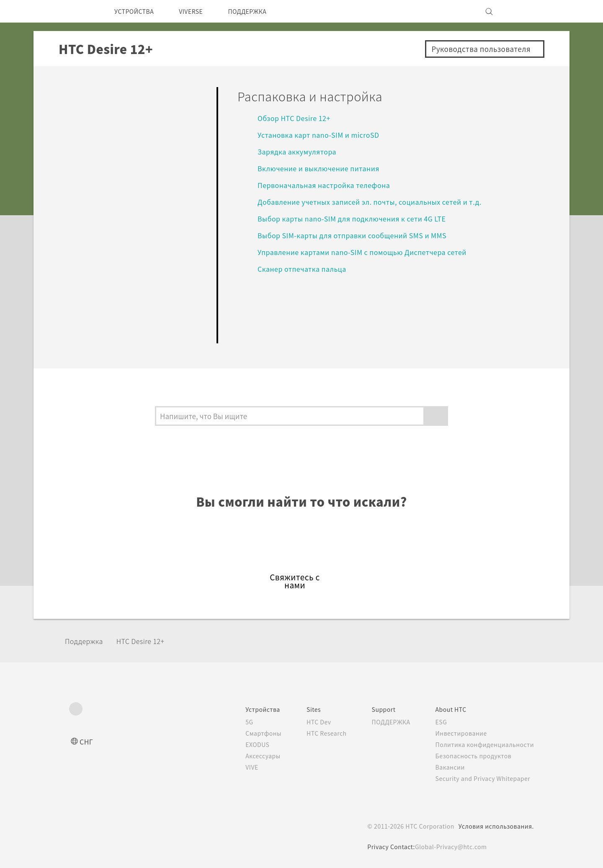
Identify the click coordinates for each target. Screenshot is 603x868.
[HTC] (79, 11)
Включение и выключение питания (325, 168)
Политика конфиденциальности (483, 744)
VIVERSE (200, 11)
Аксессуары (248, 756)
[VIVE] (523, 11)
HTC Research (314, 733)
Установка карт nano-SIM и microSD (323, 135)
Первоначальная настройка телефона (328, 185)
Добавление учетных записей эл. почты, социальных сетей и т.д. (378, 202)
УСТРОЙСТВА (137, 11)
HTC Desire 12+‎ (148, 641)
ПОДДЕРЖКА (262, 11)
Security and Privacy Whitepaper (483, 778)
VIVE (237, 767)
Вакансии (447, 767)
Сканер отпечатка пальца (305, 269)
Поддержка (87, 641)
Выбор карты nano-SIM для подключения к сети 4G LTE (361, 218)
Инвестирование (459, 733)
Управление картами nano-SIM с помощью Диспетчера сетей (372, 252)
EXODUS (243, 744)
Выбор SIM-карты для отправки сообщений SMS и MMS (361, 235)
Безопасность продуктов (472, 756)
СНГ (87, 741)
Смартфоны (247, 733)
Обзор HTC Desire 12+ (296, 118)
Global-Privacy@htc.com (451, 847)
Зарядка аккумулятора (300, 151)
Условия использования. (495, 826)
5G (233, 722)
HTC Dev (306, 722)
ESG (438, 722)
